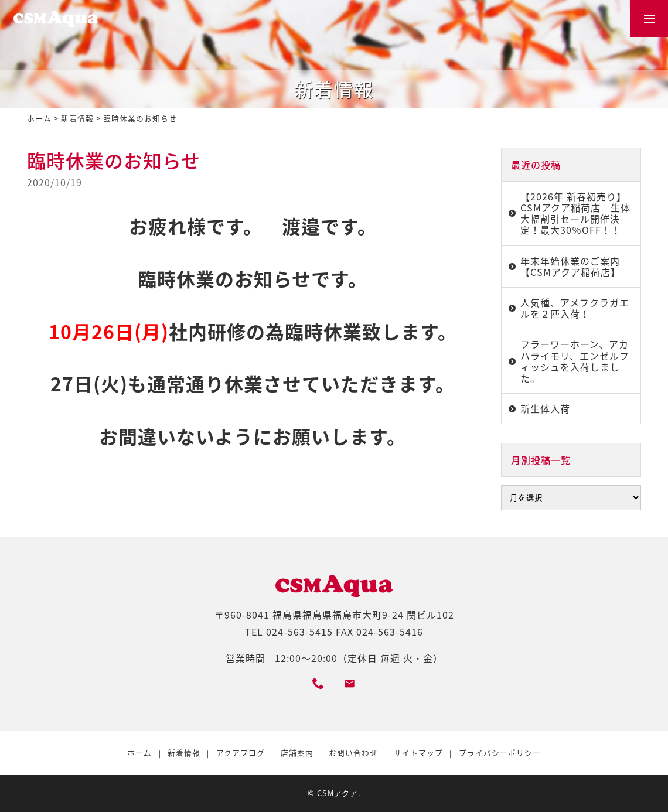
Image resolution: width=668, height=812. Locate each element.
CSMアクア (338, 793)
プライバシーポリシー (500, 753)
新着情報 (77, 118)
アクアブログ (241, 753)
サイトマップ (418, 753)
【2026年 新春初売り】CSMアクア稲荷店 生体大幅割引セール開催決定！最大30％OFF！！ (575, 213)
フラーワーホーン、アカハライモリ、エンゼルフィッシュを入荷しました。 (575, 361)
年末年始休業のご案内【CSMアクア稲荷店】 (570, 266)
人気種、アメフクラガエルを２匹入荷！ (575, 308)
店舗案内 (297, 753)
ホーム (39, 118)
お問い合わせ (353, 753)
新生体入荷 (545, 408)
